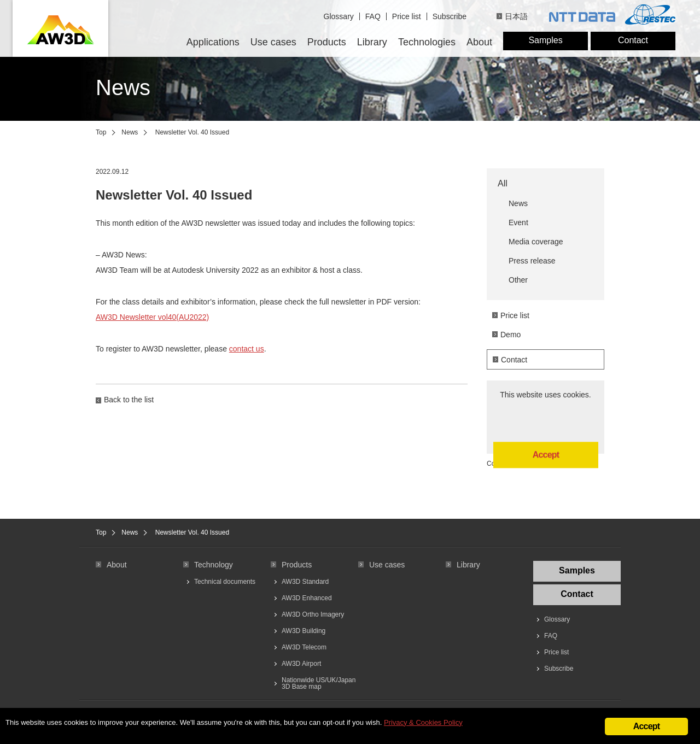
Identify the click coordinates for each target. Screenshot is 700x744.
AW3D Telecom (304, 647)
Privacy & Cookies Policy (423, 724)
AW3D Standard (305, 582)
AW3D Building (304, 631)
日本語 (516, 16)
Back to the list (129, 400)
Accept (546, 420)
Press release (532, 261)
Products (327, 42)
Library (372, 42)
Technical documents (225, 582)
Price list (407, 16)
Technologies (427, 42)
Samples (545, 40)
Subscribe (450, 16)
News (130, 132)
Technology (214, 565)
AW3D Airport (301, 664)
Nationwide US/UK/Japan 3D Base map (319, 683)
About (479, 42)
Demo (511, 335)
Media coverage (536, 242)
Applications (213, 42)
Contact (633, 40)
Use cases (273, 42)
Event (518, 222)
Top (101, 132)
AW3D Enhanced (307, 598)
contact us (247, 349)
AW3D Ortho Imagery (313, 614)
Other (518, 280)
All (503, 183)
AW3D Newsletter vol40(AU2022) (152, 317)
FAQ (373, 16)
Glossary (339, 16)
